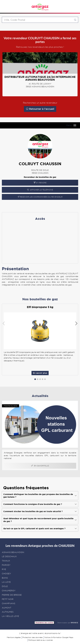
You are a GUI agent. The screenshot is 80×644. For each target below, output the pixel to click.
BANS (5, 578)
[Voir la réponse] (40, 496)
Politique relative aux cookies (41, 640)
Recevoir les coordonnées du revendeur (40, 197)
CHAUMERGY (9, 591)
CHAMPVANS (9, 603)
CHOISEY (6, 574)
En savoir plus (57, 205)
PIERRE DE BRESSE (12, 595)
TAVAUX (6, 561)
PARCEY (6, 565)
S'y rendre (40, 183)
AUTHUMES (8, 612)
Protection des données (33, 637)
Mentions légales (14, 637)
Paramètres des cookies (44, 623)
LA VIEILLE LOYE (10, 616)
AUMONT (7, 608)
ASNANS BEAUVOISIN (13, 552)
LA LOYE (6, 582)
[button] (35, 379)
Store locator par (68, 623)
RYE (4, 569)
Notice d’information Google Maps (59, 637)
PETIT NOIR (8, 599)
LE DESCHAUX (9, 556)
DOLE (5, 586)
